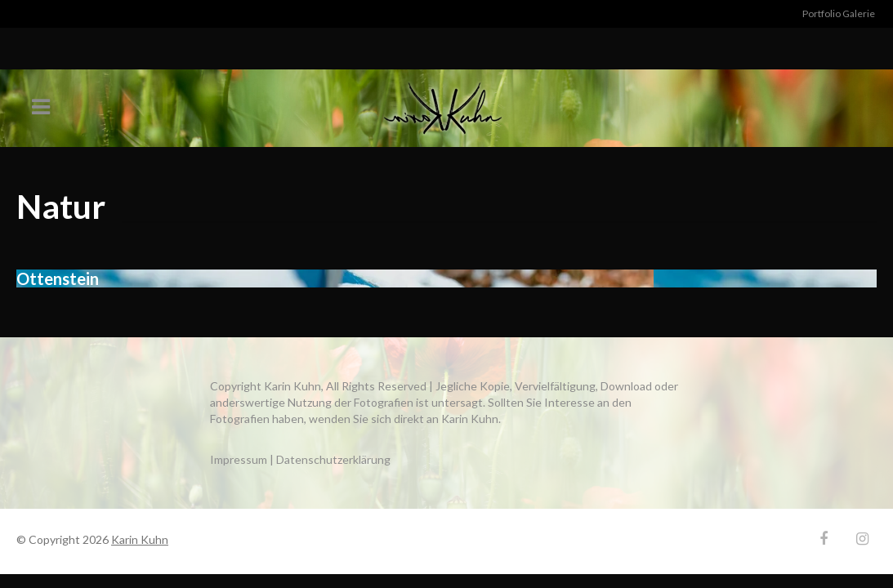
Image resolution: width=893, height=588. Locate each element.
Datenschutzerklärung (333, 459)
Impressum (239, 459)
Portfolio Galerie (839, 13)
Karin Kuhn (140, 539)
